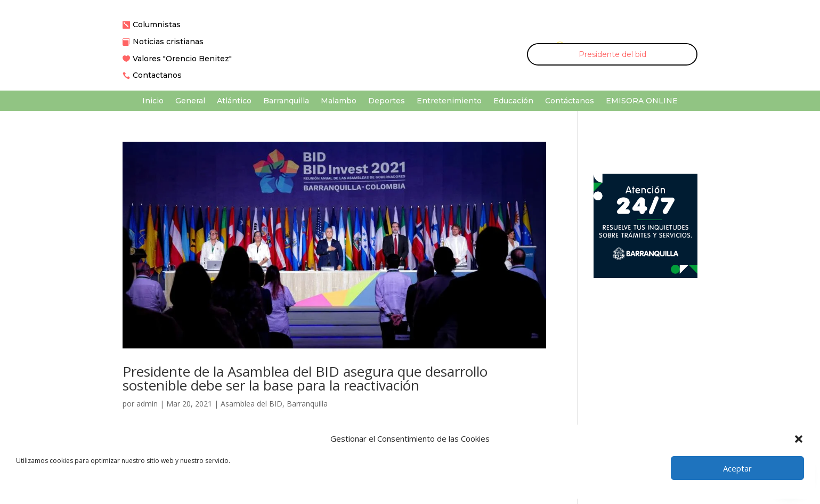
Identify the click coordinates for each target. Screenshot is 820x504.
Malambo (339, 101)
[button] (799, 439)
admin (147, 404)
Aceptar (737, 468)
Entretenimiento (449, 101)
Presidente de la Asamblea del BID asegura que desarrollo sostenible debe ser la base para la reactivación (305, 378)
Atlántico (234, 101)
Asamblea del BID (251, 404)
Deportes (387, 101)
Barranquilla (286, 101)
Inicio (153, 101)
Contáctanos (570, 101)
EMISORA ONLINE (642, 101)
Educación (513, 101)
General (190, 101)
